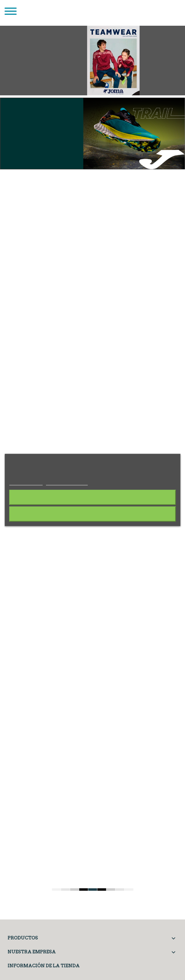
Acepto (93, 514)
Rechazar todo (92, 497)
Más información (26, 482)
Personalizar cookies (67, 482)
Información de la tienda (44, 966)
